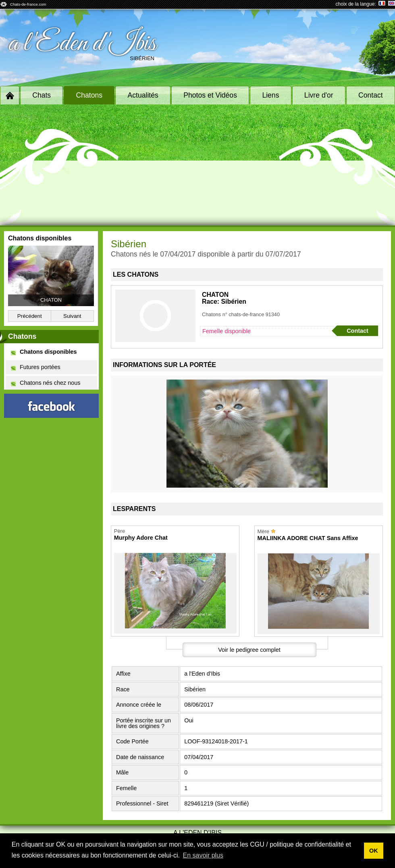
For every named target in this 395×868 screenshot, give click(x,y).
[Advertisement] (197, 165)
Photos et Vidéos (210, 95)
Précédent (30, 316)
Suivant (72, 316)
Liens (270, 95)
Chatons (89, 95)
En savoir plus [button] (203, 855)
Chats (42, 95)
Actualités (143, 95)
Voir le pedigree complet (249, 650)
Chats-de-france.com (28, 4)
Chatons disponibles (44, 352)
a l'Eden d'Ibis (82, 44)
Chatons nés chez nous (46, 383)
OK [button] (374, 851)
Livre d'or (319, 95)
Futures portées (36, 367)
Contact (371, 95)
